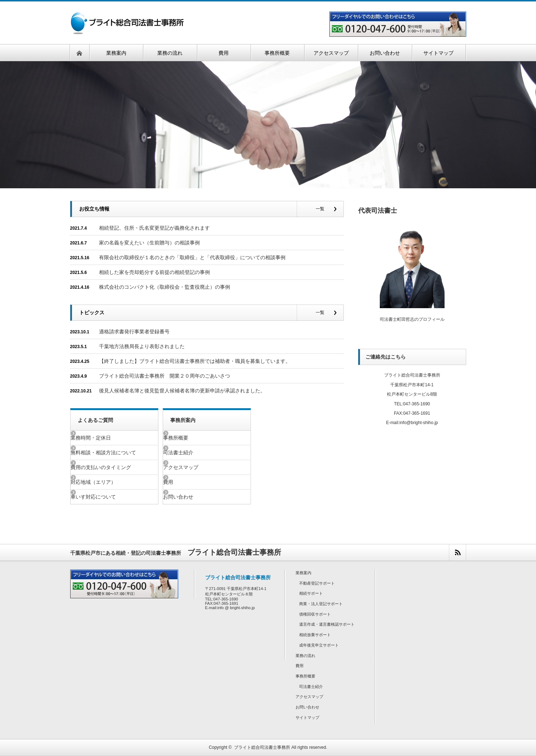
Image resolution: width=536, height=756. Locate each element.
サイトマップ (307, 717)
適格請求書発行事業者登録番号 (134, 332)
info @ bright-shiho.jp (236, 608)
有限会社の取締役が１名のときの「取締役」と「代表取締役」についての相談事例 (192, 257)
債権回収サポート (315, 614)
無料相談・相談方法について (116, 453)
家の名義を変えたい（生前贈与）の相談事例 (149, 243)
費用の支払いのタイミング (113, 467)
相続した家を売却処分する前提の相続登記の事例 (154, 272)
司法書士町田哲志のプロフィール (412, 319)
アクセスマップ (193, 467)
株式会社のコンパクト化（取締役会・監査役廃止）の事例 (165, 287)
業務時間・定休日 (103, 438)
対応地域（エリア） (106, 482)
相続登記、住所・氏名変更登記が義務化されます (154, 228)
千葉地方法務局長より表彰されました (142, 346)
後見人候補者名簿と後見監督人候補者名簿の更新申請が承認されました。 (182, 391)
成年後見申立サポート (319, 645)
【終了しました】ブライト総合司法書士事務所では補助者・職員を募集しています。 (195, 361)
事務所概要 (188, 438)
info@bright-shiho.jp (419, 423)
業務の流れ (305, 656)
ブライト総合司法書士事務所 (262, 747)
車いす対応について (106, 497)
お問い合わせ (191, 497)
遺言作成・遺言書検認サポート (327, 624)
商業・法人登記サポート (321, 604)
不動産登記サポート (317, 583)
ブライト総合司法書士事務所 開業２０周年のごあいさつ (165, 376)
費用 (181, 482)
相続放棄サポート (315, 635)
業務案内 (303, 573)
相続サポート (311, 593)
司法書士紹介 (191, 453)
